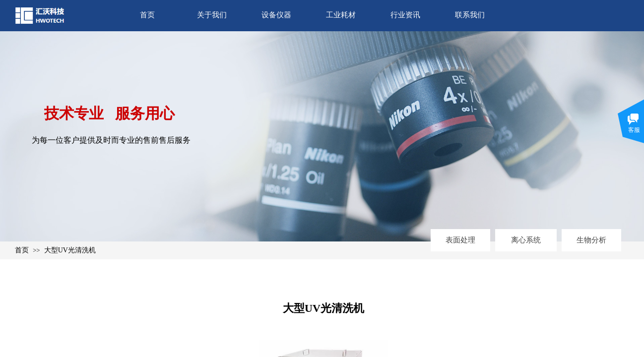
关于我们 (212, 15)
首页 (147, 15)
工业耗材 (341, 15)
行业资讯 (405, 15)
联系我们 (470, 15)
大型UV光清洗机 (70, 250)
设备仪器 (276, 15)
